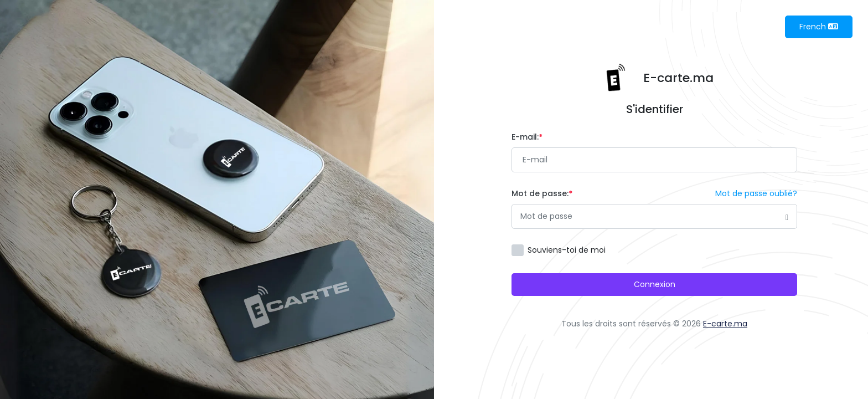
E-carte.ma (725, 324)
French (819, 27)
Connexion (655, 284)
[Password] (654, 216)
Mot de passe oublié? (756, 193)
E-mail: (527, 137)
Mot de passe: (542, 193)
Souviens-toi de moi (567, 250)
